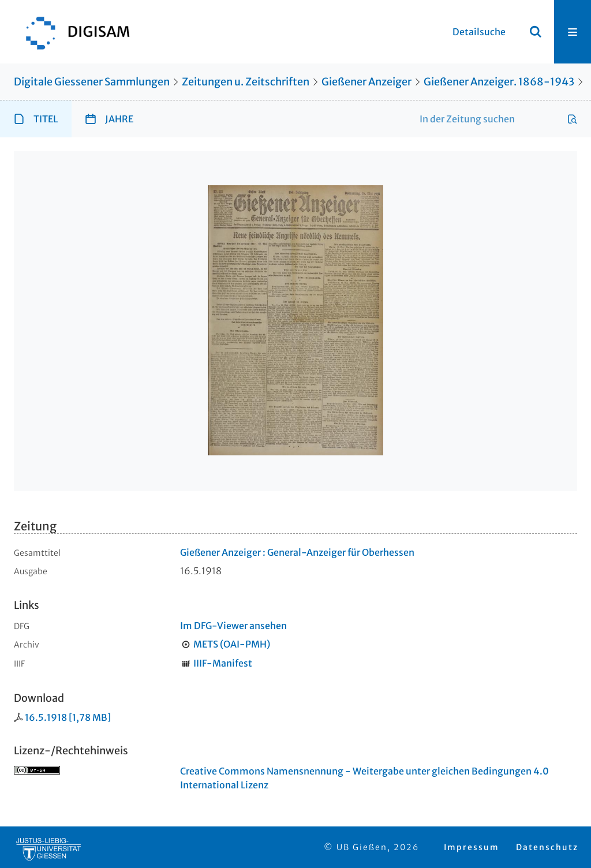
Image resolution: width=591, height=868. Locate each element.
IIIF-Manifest (223, 663)
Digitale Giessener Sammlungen (92, 82)
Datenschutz (547, 847)
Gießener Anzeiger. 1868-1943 (499, 82)
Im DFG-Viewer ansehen (233, 626)
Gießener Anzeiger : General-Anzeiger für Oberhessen (297, 552)
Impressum (472, 847)
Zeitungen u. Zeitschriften (246, 82)
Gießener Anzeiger (366, 82)
